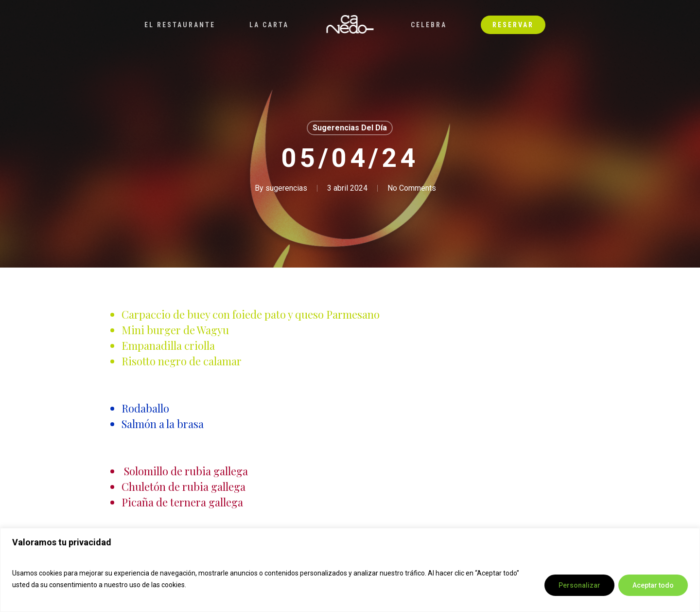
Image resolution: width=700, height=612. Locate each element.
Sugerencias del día (350, 128)
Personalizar (579, 585)
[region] (350, 570)
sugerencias (286, 188)
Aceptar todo (653, 585)
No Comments (412, 188)
